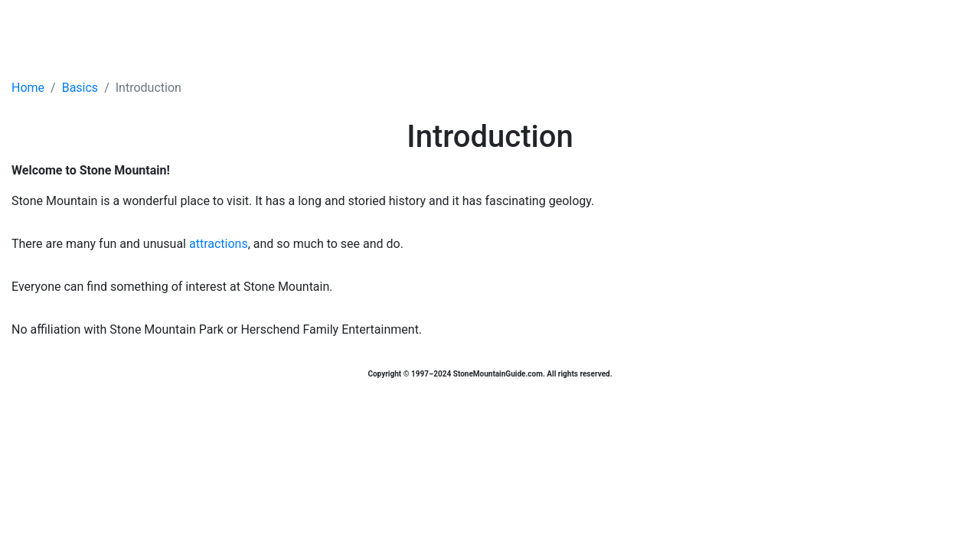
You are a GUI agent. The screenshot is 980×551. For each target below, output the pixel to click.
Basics (80, 88)
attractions (219, 244)
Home (28, 88)
